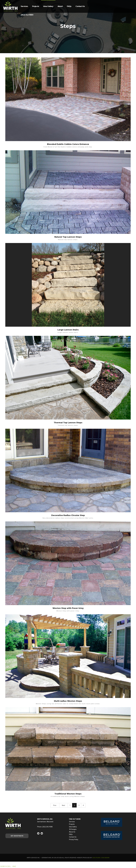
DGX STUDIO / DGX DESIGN (101, 858)
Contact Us (80, 6)
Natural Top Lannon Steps (68, 237)
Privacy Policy (74, 839)
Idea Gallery (48, 6)
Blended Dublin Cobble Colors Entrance (68, 144)
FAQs (69, 6)
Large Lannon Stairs (68, 330)
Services (24, 6)
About (60, 6)
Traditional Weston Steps (68, 794)
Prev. (55, 805)
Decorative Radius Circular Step (68, 515)
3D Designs (73, 829)
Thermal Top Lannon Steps (68, 423)
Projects (36, 6)
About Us (72, 832)
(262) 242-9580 (27, 15)
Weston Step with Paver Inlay (68, 608)
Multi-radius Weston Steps (68, 701)
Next (63, 805)
